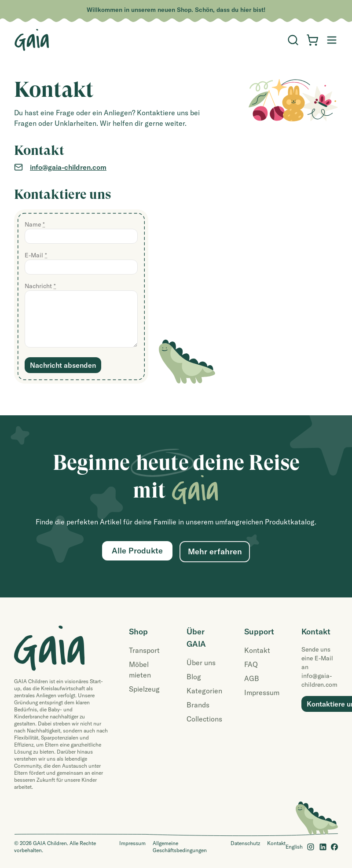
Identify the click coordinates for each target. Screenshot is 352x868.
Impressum (262, 692)
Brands (198, 705)
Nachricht (40, 286)
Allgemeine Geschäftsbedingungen (180, 847)
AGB (252, 678)
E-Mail (36, 255)
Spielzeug (144, 689)
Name (35, 224)
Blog (194, 677)
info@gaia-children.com (68, 167)
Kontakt (257, 650)
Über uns (201, 663)
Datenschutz (245, 843)
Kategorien (204, 691)
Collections (204, 719)
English (294, 847)
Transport (144, 650)
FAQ (251, 664)
